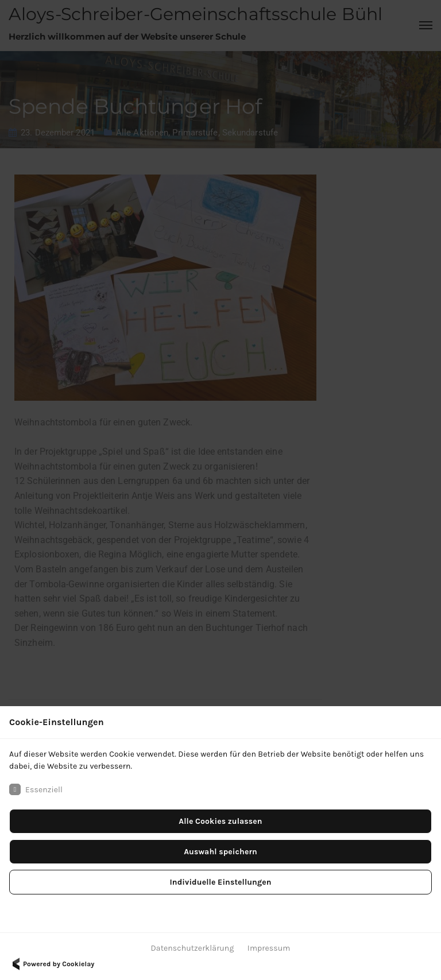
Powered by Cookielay (52, 964)
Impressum (269, 948)
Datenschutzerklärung (193, 948)
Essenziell (36, 789)
